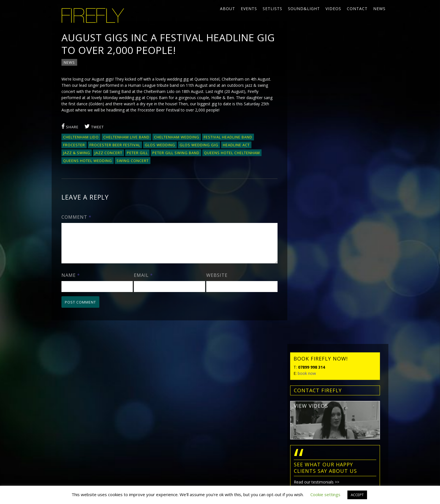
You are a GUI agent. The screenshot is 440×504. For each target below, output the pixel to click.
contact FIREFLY (318, 91)
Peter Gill (137, 153)
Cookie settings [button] (325, 494)
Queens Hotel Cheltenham (232, 153)
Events (249, 9)
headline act (236, 145)
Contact (357, 9)
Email (143, 282)
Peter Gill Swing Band (176, 153)
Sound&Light (304, 9)
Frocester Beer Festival (115, 145)
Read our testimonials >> (317, 183)
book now (307, 74)
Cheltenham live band (126, 137)
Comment (76, 217)
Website (217, 282)
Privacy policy (71, 432)
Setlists (272, 9)
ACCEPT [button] (357, 495)
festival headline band (228, 137)
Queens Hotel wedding (88, 161)
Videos (333, 9)
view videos (311, 107)
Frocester (74, 145)
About (228, 9)
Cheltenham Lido (81, 137)
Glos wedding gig (199, 145)
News (379, 9)
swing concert (133, 161)
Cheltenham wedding (177, 137)
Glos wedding (160, 145)
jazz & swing (77, 153)
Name (71, 282)
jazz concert (108, 153)
